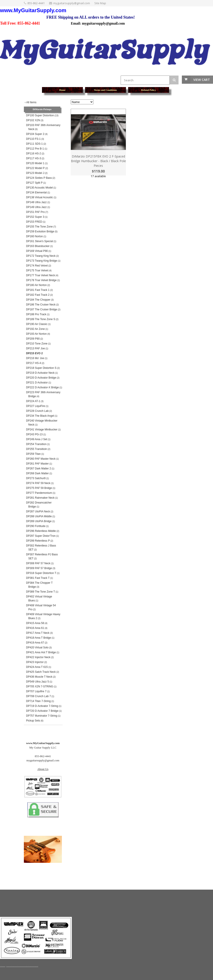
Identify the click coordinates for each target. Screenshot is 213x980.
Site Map (100, 3)
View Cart (202, 80)
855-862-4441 (36, 3)
